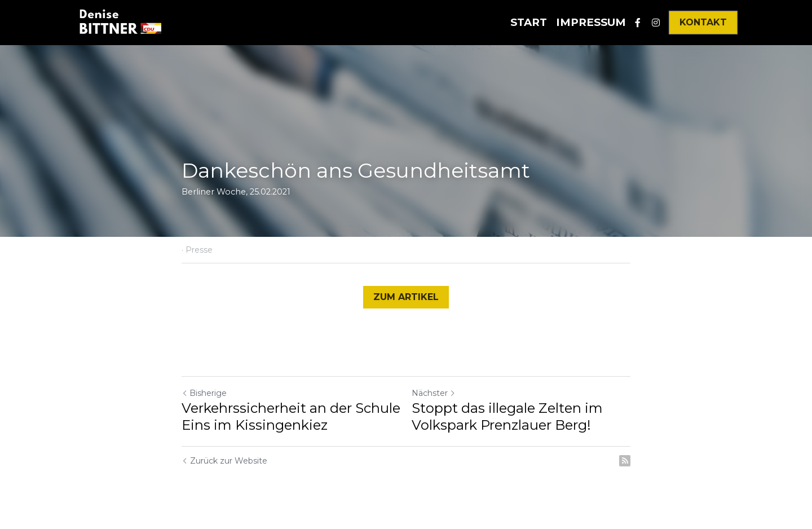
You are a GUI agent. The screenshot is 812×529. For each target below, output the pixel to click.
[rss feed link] (625, 461)
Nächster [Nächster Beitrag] (434, 393)
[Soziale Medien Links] (638, 23)
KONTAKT (703, 22)
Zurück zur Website (224, 461)
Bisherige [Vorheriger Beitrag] (204, 393)
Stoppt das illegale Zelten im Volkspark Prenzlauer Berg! (507, 416)
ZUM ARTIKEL (406, 297)
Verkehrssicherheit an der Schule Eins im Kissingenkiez (291, 416)
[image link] (120, 22)
